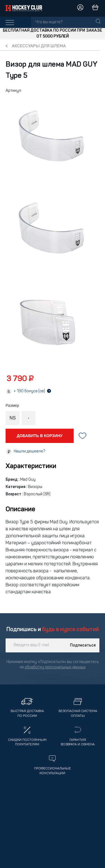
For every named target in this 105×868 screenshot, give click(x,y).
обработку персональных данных (55, 667)
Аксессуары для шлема (39, 46)
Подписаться (83, 645)
